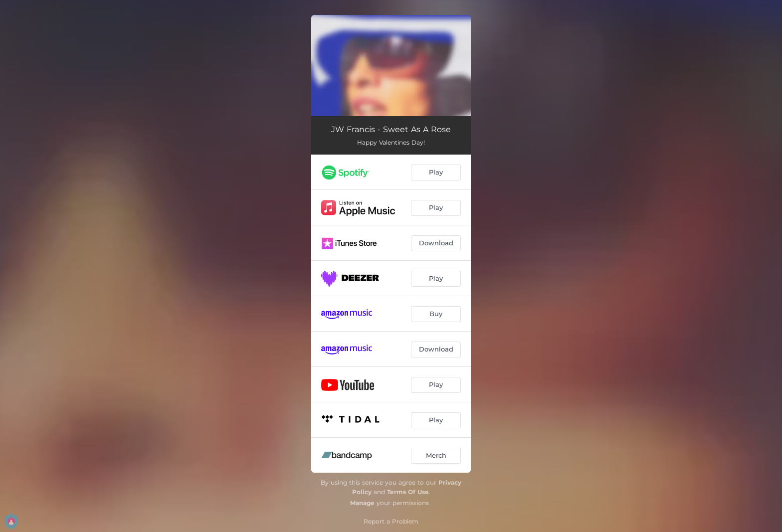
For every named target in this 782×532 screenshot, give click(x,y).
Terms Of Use (408, 492)
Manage (362, 503)
